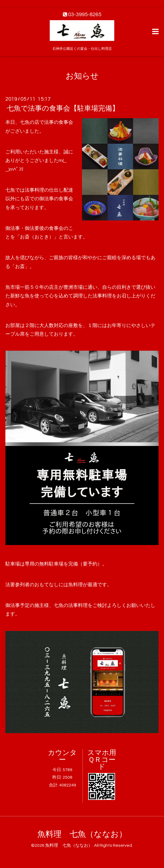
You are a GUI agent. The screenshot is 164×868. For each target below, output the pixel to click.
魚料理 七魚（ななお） (82, 834)
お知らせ (82, 76)
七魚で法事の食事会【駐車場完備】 (63, 108)
